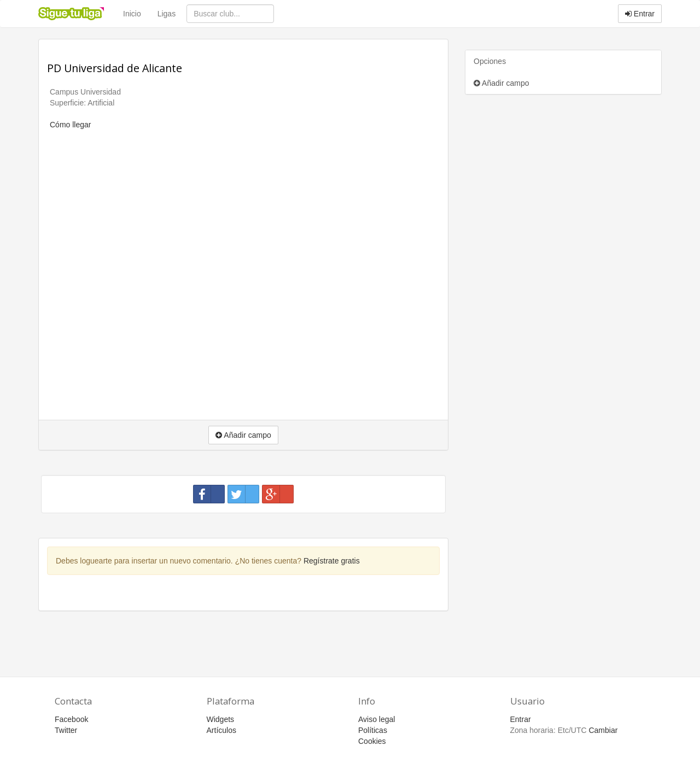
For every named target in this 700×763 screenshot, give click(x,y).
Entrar (640, 14)
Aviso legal (377, 719)
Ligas (167, 14)
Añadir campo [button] (243, 435)
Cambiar (603, 730)
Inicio (132, 14)
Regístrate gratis (332, 561)
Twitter (66, 730)
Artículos (221, 730)
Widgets (221, 719)
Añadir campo (501, 83)
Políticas (373, 730)
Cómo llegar (70, 125)
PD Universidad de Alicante (115, 68)
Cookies (372, 741)
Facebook (71, 719)
